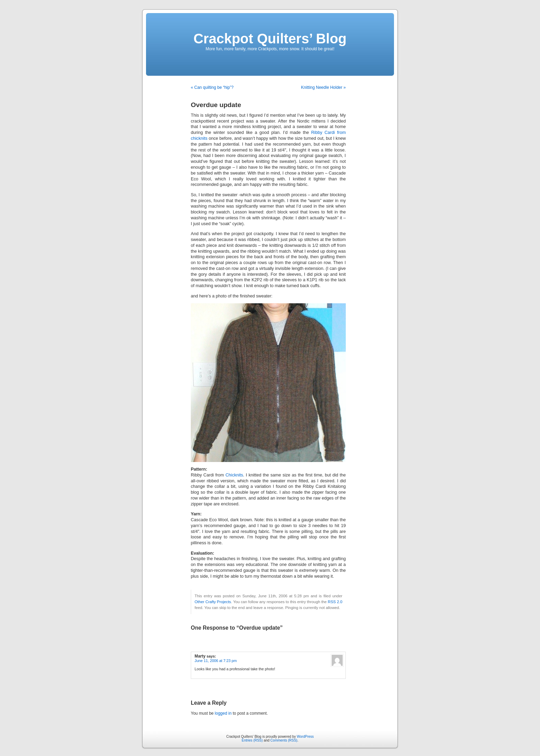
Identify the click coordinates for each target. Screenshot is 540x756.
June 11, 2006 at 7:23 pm (216, 661)
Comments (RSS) (284, 740)
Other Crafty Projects (213, 602)
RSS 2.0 (335, 602)
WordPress (305, 737)
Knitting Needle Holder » (323, 87)
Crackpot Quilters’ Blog (270, 39)
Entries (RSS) (252, 740)
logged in (223, 713)
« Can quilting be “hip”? (212, 87)
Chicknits (234, 475)
